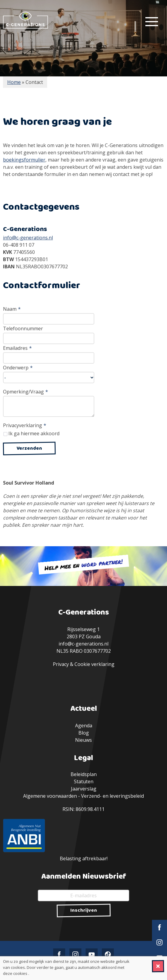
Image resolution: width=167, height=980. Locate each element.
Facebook (159, 927)
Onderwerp (18, 368)
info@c (11, 238)
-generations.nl (36, 238)
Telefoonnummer (23, 328)
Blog (84, 733)
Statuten (84, 781)
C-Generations (26, 20)
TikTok (108, 954)
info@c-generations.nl (83, 644)
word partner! (102, 563)
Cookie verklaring (94, 664)
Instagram (159, 942)
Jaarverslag (84, 789)
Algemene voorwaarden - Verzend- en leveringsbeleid (83, 796)
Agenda (84, 726)
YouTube (92, 954)
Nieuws (83, 740)
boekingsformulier (24, 160)
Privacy (61, 664)
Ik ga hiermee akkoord (34, 433)
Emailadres (17, 348)
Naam (12, 309)
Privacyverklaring (25, 425)
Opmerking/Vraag (26, 392)
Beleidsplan (84, 774)
